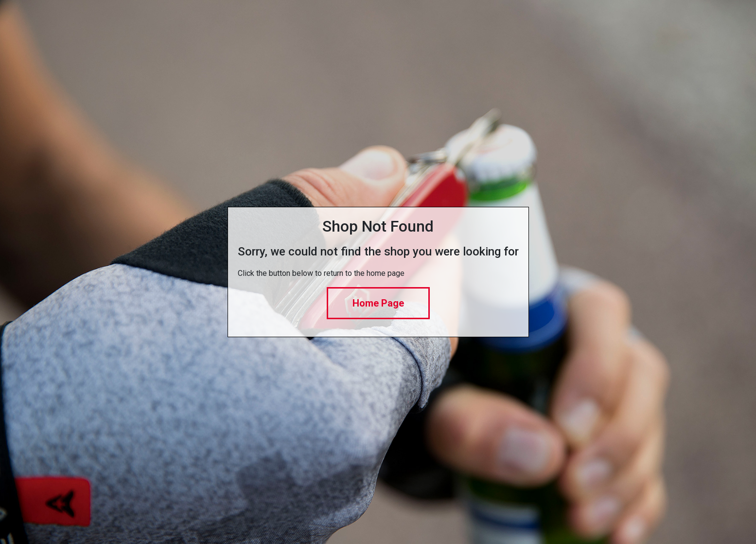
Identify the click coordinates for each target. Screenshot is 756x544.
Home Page (378, 303)
